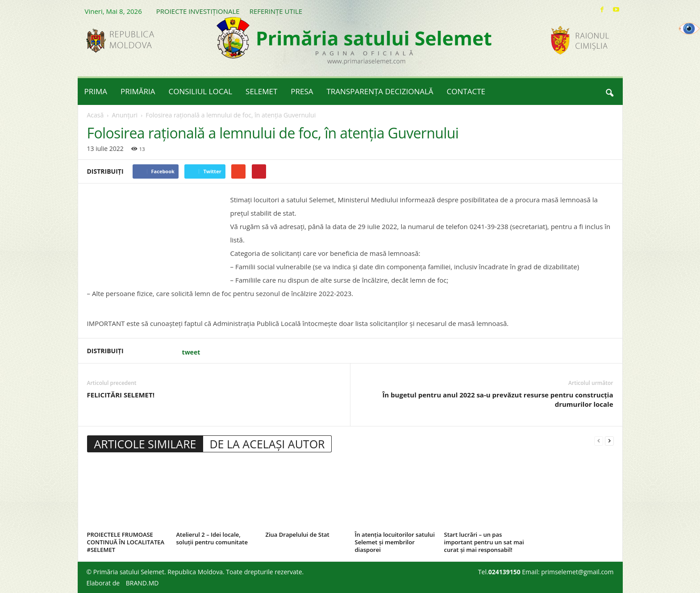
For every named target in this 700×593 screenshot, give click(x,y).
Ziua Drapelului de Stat (298, 535)
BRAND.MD (142, 583)
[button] (609, 92)
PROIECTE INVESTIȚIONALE (198, 11)
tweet (191, 352)
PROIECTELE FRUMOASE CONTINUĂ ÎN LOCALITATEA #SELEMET (126, 542)
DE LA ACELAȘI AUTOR (267, 444)
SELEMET (261, 91)
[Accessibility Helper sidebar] (689, 29)
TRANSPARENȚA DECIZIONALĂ (380, 91)
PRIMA (96, 91)
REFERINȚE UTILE (276, 11)
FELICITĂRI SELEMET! (121, 395)
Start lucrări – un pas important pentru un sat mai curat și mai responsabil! (484, 542)
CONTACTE (466, 91)
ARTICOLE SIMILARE (145, 444)
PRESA (302, 91)
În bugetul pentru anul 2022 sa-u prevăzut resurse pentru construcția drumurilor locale (498, 399)
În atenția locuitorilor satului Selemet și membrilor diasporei (395, 542)
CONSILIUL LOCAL (201, 91)
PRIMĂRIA (138, 91)
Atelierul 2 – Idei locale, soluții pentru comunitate (212, 538)
